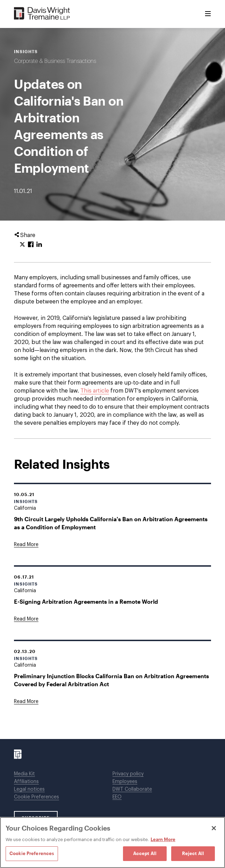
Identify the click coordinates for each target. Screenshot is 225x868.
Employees (125, 782)
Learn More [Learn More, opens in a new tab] (163, 839)
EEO (117, 797)
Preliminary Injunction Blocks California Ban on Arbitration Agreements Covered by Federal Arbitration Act (111, 680)
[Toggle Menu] (208, 14)
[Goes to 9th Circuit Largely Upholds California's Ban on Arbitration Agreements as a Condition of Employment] (26, 545)
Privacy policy (128, 774)
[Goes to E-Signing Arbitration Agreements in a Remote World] (26, 619)
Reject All (193, 853)
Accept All (145, 853)
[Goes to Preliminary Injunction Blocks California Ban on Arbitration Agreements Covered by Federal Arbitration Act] (26, 702)
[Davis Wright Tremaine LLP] (42, 14)
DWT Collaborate (132, 789)
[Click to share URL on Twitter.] (22, 245)
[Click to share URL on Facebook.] (31, 245)
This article (95, 391)
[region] (112, 842)
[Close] (214, 828)
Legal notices (29, 789)
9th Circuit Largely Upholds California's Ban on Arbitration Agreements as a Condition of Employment (111, 523)
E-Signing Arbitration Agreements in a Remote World (86, 601)
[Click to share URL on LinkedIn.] (39, 245)
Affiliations (26, 782)
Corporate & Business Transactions (55, 61)
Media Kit (24, 774)
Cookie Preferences (37, 797)
